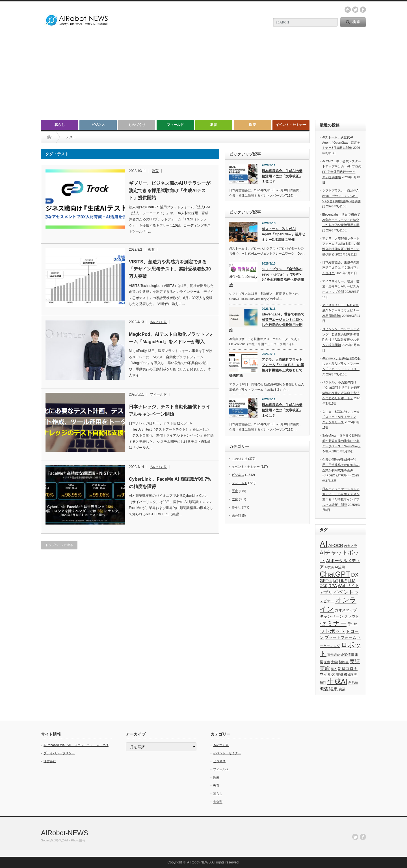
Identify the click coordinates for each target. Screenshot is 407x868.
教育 (214, 125)
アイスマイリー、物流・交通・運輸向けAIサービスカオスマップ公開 (341, 286)
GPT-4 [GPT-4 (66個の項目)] (326, 581)
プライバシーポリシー (59, 753)
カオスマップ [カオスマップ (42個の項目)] (346, 610)
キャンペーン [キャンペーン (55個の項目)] (332, 616)
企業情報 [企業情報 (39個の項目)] (347, 655)
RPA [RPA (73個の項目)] (333, 586)
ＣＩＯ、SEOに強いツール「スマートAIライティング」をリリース (341, 417)
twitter (355, 10)
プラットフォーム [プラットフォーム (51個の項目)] (341, 638)
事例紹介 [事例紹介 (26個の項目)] (334, 655)
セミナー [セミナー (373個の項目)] (333, 623)
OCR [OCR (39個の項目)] (324, 586)
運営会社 (50, 761)
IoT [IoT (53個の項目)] (335, 581)
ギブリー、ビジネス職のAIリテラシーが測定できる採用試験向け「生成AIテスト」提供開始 (170, 190)
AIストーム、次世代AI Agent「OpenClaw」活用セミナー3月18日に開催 (283, 234)
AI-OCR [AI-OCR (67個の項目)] (336, 545)
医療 (252, 125)
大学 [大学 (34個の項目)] (334, 662)
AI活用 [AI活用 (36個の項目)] (340, 567)
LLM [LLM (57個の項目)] (351, 581)
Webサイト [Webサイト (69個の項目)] (348, 586)
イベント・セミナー (291, 125)
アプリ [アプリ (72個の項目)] (326, 592)
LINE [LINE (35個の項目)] (343, 581)
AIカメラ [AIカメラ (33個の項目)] (351, 546)
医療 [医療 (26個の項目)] (327, 662)
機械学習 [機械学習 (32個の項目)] (351, 674)
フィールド (175, 125)
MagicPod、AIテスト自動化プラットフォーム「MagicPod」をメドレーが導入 (171, 338)
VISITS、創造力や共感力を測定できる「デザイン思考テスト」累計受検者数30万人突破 (170, 269)
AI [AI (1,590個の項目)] (324, 544)
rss (348, 10)
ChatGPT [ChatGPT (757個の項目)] (335, 574)
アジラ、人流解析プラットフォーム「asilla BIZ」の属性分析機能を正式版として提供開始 (267, 368)
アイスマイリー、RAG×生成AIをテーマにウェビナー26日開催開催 (341, 310)
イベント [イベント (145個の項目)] (343, 592)
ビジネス (98, 125)
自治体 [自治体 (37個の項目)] (353, 683)
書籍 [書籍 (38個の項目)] (340, 674)
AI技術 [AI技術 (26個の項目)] (329, 567)
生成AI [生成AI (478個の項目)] (337, 681)
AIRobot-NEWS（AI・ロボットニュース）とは (76, 745)
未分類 (236, 515)
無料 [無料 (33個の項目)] (323, 683)
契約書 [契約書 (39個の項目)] (344, 662)
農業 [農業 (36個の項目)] (342, 689)
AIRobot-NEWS (65, 833)
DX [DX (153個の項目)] (355, 575)
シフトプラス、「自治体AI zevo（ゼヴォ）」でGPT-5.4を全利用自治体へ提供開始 (267, 277)
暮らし (60, 125)
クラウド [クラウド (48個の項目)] (352, 616)
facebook (363, 10)
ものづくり (137, 125)
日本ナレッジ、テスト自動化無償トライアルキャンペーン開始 (170, 410)
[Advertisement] (203, 77)
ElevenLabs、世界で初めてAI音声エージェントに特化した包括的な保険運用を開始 (267, 322)
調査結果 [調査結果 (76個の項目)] (329, 689)
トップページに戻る (59, 545)
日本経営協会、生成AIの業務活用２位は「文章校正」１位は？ (282, 176)
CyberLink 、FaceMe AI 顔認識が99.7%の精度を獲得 (170, 483)
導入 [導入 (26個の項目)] (334, 669)
